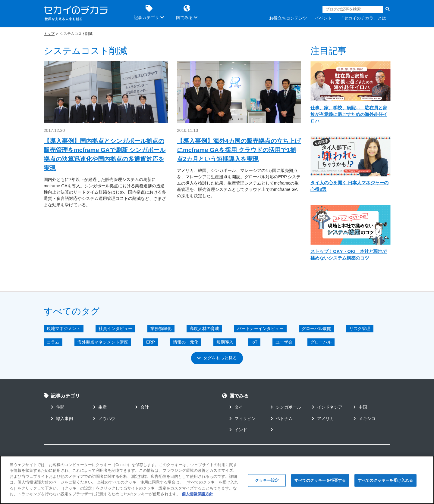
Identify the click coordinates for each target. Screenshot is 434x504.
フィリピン (242, 418)
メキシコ (365, 418)
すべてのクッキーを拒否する (320, 480)
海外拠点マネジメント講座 (103, 342)
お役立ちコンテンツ (288, 18)
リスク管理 (360, 328)
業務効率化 (161, 328)
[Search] (353, 9)
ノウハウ (104, 418)
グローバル (321, 342)
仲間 (58, 407)
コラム (53, 342)
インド (238, 430)
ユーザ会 (284, 342)
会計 (142, 407)
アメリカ (323, 418)
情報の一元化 (186, 342)
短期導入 (225, 342)
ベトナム (282, 418)
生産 (100, 407)
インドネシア (327, 407)
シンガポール (286, 407)
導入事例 (62, 418)
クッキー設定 (267, 480)
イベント (323, 18)
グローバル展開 (316, 328)
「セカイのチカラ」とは (363, 18)
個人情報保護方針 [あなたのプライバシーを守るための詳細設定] (197, 494)
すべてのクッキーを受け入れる (385, 480)
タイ (236, 407)
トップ (49, 34)
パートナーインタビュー (260, 328)
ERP (151, 342)
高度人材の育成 (204, 328)
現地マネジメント (64, 328)
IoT (254, 342)
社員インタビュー (115, 328)
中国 (360, 407)
